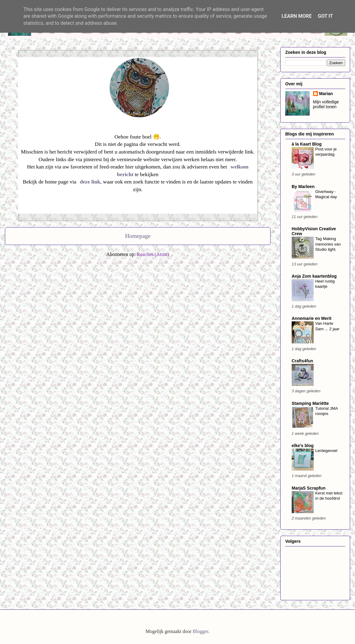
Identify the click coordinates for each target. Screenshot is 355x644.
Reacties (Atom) (153, 254)
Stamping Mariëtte (310, 403)
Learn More (297, 16)
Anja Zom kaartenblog (314, 276)
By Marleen (303, 187)
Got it (325, 16)
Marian (326, 94)
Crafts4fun (302, 361)
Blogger (201, 631)
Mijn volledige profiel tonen (326, 104)
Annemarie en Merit (312, 318)
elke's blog (303, 446)
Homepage (138, 236)
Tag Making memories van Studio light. (328, 244)
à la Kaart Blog (307, 144)
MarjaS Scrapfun (308, 488)
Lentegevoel (326, 451)
